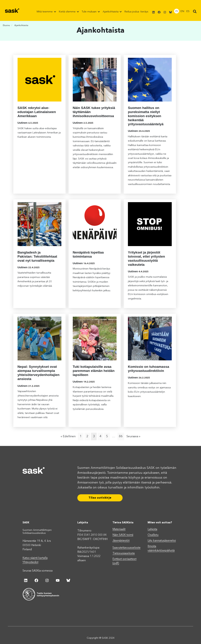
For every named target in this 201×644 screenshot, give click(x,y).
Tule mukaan (89, 12)
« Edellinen (68, 436)
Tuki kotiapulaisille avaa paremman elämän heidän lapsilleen (94, 371)
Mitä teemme (45, 12)
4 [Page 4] (100, 436)
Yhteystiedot (30, 562)
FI (177, 11)
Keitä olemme (68, 12)
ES (188, 11)
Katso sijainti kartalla (35, 558)
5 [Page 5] (107, 436)
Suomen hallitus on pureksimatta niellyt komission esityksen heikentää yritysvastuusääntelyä (146, 116)
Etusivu (6, 25)
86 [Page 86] (121, 436)
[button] (195, 12)
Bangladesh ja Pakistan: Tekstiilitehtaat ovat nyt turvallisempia (37, 256)
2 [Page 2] (87, 436)
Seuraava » (133, 436)
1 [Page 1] (81, 436)
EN (182, 11)
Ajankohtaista (111, 12)
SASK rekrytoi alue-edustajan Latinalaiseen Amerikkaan (37, 112)
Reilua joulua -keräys (136, 12)
